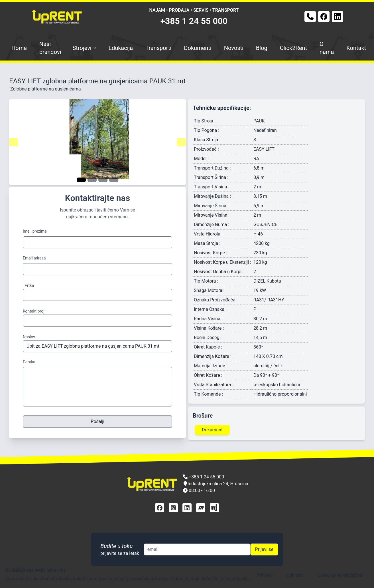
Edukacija (121, 48)
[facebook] (160, 508)
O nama (327, 48)
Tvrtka (28, 285)
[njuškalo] (214, 508)
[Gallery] (97, 142)
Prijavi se (264, 549)
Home (19, 48)
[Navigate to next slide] (181, 142)
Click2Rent (293, 48)
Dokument (212, 430)
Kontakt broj (33, 311)
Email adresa (34, 258)
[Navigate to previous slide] (14, 142)
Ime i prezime (35, 231)
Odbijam (294, 575)
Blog (262, 48)
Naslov (29, 337)
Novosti (234, 48)
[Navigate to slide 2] (92, 180)
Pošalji (97, 421)
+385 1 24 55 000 (194, 21)
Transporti (158, 48)
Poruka (29, 362)
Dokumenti (198, 48)
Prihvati (264, 575)
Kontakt (356, 48)
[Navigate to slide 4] (114, 180)
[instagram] (173, 508)
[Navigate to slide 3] (103, 180)
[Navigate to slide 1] (81, 180)
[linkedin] (187, 508)
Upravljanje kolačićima (340, 575)
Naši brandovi (50, 48)
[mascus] (201, 508)
